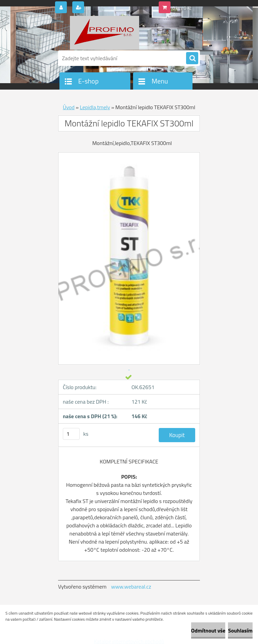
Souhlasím (240, 630)
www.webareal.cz (131, 587)
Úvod (69, 107)
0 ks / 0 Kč (182, 8)
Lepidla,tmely (95, 107)
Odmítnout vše (208, 630)
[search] (192, 58)
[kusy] (71, 434)
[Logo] (105, 33)
